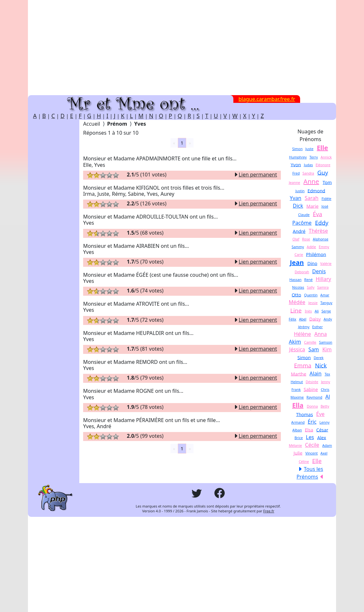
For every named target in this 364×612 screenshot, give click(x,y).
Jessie (313, 303)
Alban (297, 430)
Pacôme (302, 223)
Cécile (312, 445)
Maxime (297, 397)
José (325, 206)
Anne (311, 181)
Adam (327, 445)
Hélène (303, 334)
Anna (321, 334)
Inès (308, 311)
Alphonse (321, 239)
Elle (322, 148)
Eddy (322, 222)
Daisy (315, 319)
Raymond (314, 397)
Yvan (296, 198)
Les (310, 437)
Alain (315, 373)
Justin (300, 191)
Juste (309, 149)
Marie (312, 206)
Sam (314, 349)
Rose (306, 239)
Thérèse (318, 231)
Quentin (311, 295)
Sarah (312, 198)
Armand (298, 422)
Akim (295, 342)
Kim (327, 349)
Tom (327, 182)
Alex (322, 437)
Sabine (311, 389)
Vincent (312, 453)
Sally (311, 287)
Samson (326, 342)
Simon (297, 149)
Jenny (325, 382)
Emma (303, 365)
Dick (298, 206)
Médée (297, 302)
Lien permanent (255, 175)
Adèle (311, 247)
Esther (318, 327)
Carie (299, 254)
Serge (326, 311)
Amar (325, 295)
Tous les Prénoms (310, 473)
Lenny (324, 422)
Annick (326, 157)
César (322, 430)
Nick (321, 365)
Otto (297, 295)
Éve (320, 414)
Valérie (326, 263)
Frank (296, 389)
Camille (310, 342)
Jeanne (295, 182)
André (299, 231)
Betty (325, 406)
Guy (322, 172)
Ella (298, 405)
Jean (297, 262)
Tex (327, 374)
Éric (312, 422)
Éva (317, 214)
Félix (293, 319)
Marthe (299, 374)
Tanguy (326, 303)
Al (328, 397)
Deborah (302, 272)
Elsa (309, 430)
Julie (298, 453)
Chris (325, 389)
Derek (319, 358)
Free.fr (269, 511)
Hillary (323, 279)
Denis (319, 271)
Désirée (312, 382)
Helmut (297, 382)
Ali (317, 311)
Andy (328, 319)
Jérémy (304, 327)
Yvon (296, 164)
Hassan (295, 279)
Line (296, 310)
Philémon (316, 254)
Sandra (308, 173)
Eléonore (323, 165)
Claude (304, 215)
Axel (324, 453)
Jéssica (297, 349)
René (308, 279)
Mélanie (295, 445)
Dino (312, 263)
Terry (314, 157)
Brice (299, 438)
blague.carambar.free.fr (267, 99)
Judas (308, 165)
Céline (304, 461)
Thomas (304, 414)
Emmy (324, 247)
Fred (296, 173)
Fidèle (327, 198)
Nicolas (298, 287)
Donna (312, 406)
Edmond (316, 190)
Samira (323, 287)
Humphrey (298, 157)
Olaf (296, 239)
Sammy (298, 247)
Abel (303, 319)
